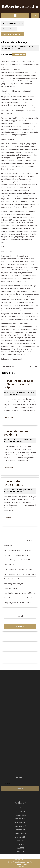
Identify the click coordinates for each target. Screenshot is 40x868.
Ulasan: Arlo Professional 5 (13, 483)
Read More (10, 418)
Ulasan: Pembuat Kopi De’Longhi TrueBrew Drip (18, 384)
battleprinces (23, 47)
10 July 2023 (9, 47)
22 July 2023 (11, 392)
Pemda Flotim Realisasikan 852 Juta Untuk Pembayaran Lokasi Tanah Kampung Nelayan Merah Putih (20, 598)
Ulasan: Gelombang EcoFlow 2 (17, 433)
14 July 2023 (11, 490)
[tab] (15, 15)
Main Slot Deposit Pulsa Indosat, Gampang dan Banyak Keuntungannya (18, 584)
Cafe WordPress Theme (19, 862)
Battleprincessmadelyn (20, 6)
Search (20, 616)
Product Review (9, 29)
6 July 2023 (11, 440)
